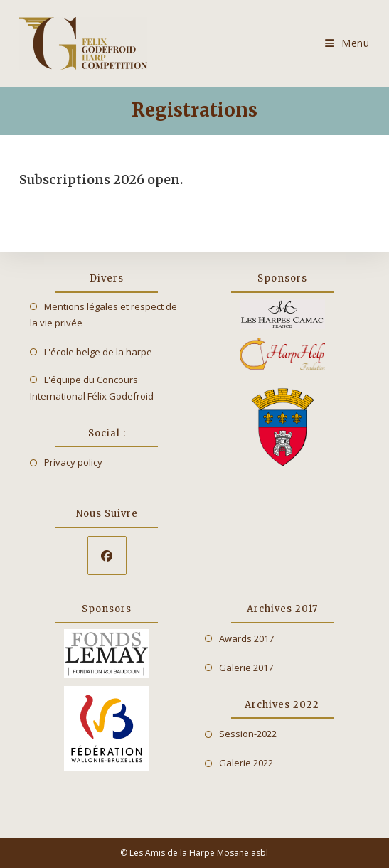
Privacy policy (73, 462)
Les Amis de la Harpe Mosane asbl (199, 853)
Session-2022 (248, 734)
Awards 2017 (246, 638)
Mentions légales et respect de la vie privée (103, 315)
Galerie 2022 (246, 763)
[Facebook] (107, 556)
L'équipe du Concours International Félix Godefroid (92, 388)
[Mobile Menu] (347, 43)
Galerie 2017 (246, 668)
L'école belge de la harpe (98, 352)
